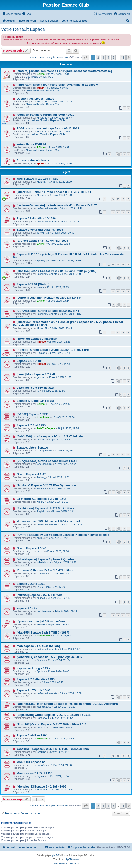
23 (128, 291)
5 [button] (114, 57)
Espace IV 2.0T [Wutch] (33, 284)
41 (128, 615)
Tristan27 (42, 102)
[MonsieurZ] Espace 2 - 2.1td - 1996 (41, 786)
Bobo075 (42, 765)
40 (123, 615)
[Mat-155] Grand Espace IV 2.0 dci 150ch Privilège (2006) (56, 271)
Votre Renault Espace (23, 29)
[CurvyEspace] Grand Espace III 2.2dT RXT (47, 461)
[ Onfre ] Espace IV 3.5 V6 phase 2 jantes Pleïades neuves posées (63, 535)
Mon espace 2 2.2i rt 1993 (34, 773)
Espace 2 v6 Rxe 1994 (32, 735)
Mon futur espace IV (31, 762)
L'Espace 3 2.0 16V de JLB (35, 388)
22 (123, 291)
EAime (41, 74)
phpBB (56, 855)
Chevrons (42, 573)
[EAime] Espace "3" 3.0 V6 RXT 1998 (42, 241)
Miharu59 (42, 118)
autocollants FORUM (31, 144)
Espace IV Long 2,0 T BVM (35, 401)
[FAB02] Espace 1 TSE (32, 414)
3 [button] (103, 57)
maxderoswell (44, 611)
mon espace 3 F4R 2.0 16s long (39, 646)
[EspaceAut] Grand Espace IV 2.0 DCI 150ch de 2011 (54, 715)
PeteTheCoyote (46, 428)
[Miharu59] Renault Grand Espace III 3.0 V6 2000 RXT (54, 192)
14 (113, 199)
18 (113, 455)
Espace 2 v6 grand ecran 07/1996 (40, 230)
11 (113, 333)
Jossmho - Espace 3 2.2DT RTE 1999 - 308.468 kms (53, 749)
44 (118, 265)
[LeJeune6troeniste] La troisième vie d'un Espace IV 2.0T (57, 205)
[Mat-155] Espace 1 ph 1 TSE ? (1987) (43, 633)
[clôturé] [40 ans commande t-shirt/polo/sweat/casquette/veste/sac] (64, 71)
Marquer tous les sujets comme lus (49, 57)
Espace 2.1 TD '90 (29, 361)
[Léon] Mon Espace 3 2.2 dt (36, 374)
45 (123, 265)
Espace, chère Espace (32, 447)
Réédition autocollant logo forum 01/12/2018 (48, 128)
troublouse (43, 417)
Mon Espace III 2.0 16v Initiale (37, 179)
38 (113, 615)
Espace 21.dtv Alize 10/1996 (36, 218)
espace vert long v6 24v (33, 668)
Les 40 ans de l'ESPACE (40, 77)
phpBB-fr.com (72, 859)
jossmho (42, 752)
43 (113, 265)
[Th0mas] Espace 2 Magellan (37, 339)
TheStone (43, 739)
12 (113, 212)
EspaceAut (43, 718)
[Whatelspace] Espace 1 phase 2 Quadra (45, 559)
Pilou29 (41, 342)
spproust (42, 163)
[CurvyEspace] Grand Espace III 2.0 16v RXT (48, 311)
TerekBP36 (43, 233)
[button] (86, 57)
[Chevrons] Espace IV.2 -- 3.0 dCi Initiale (45, 570)
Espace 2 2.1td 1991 (31, 584)
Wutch (40, 287)
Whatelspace (44, 562)
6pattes (41, 671)
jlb (38, 391)
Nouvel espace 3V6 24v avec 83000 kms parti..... (50, 521)
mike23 (41, 598)
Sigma (40, 776)
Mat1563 (42, 182)
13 (118, 212)
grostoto (41, 377)
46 (128, 265)
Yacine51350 (44, 707)
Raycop (41, 353)
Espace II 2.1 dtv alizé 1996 (36, 679)
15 (118, 199)
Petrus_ (41, 477)
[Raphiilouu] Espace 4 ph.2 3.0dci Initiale (45, 508)
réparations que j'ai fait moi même (41, 621)
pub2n (41, 88)
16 (123, 199)
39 (118, 615)
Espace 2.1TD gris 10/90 (34, 690)
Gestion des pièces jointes (35, 99)
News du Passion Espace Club (43, 90)
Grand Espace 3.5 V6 (31, 548)
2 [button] (98, 57)
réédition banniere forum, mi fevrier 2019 (45, 115)
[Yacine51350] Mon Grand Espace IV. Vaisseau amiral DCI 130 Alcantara (67, 704)
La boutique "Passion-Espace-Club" (46, 120)
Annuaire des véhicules (33, 160)
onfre (40, 538)
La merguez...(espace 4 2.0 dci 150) (41, 499)
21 (118, 291)
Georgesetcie (44, 451)
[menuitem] (26, 14)
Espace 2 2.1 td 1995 (31, 425)
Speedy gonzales (46, 261)
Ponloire (41, 488)
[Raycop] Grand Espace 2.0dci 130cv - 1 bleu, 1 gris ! (54, 350)
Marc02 (41, 624)
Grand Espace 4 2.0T (31, 474)
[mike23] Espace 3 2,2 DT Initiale (40, 595)
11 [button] (123, 57)
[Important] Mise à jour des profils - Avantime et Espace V (57, 85)
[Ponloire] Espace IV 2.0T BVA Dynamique (46, 485)
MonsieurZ (43, 790)
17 (128, 199)
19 (118, 455)
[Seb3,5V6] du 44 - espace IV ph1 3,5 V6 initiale (50, 436)
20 (113, 291)
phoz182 (42, 727)
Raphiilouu (43, 511)
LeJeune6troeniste (47, 208)
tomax (40, 551)
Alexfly (41, 502)
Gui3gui (41, 660)
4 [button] (108, 57)
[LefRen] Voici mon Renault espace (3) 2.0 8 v (49, 298)
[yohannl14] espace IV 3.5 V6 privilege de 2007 (49, 657)
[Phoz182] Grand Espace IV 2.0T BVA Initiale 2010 (52, 724)
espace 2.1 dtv (27, 608)
